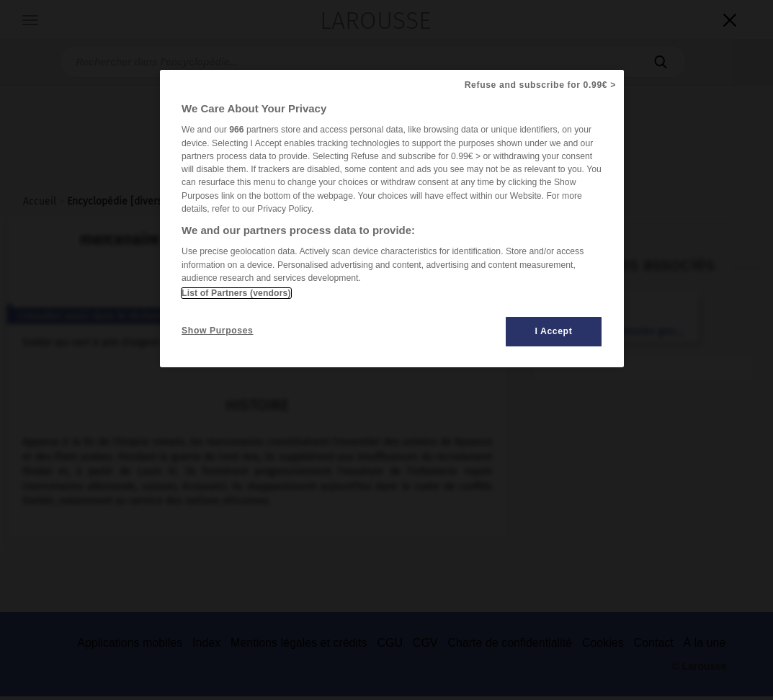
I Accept (553, 331)
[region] (392, 219)
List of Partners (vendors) (236, 293)
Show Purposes (217, 331)
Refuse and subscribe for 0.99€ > (540, 85)
